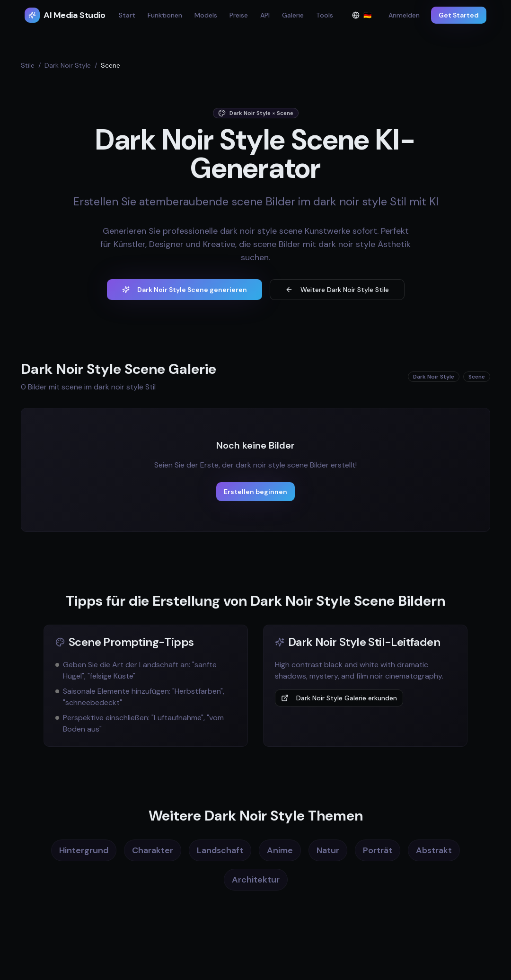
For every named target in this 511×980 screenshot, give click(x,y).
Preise (239, 15)
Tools (325, 15)
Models (206, 15)
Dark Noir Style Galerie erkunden (339, 698)
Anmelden (404, 15)
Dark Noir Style (68, 65)
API (265, 15)
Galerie (293, 15)
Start (127, 15)
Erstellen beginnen (255, 492)
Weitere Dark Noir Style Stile (337, 290)
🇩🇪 (365, 17)
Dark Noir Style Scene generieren (185, 290)
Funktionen (165, 15)
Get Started (459, 15)
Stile (28, 65)
